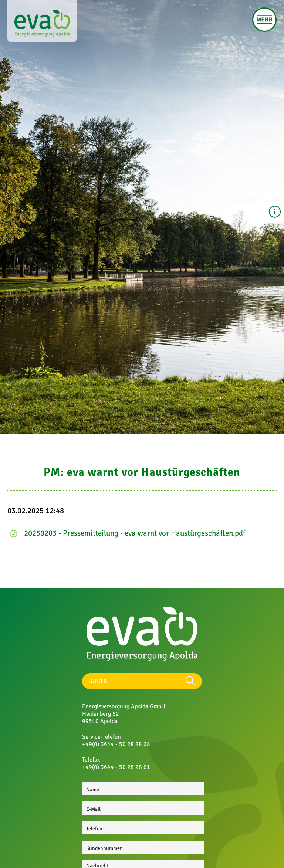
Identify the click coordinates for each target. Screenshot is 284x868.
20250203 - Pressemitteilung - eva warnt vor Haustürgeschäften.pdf (135, 533)
